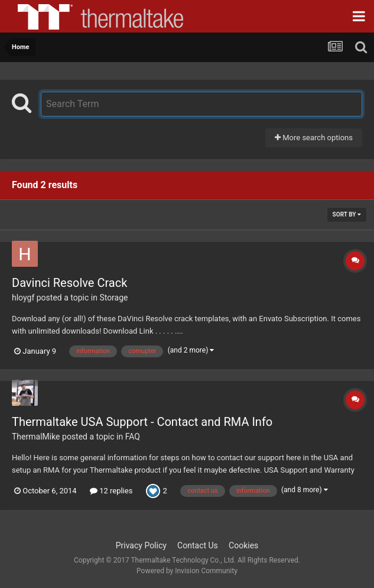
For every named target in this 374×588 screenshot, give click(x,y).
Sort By (347, 214)
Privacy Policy (141, 545)
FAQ (133, 437)
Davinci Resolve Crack (69, 283)
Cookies (243, 545)
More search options (314, 138)
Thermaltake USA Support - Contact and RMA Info (142, 422)
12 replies (111, 491)
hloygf (23, 298)
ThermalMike (36, 437)
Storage (113, 298)
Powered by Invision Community (187, 571)
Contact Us (198, 545)
